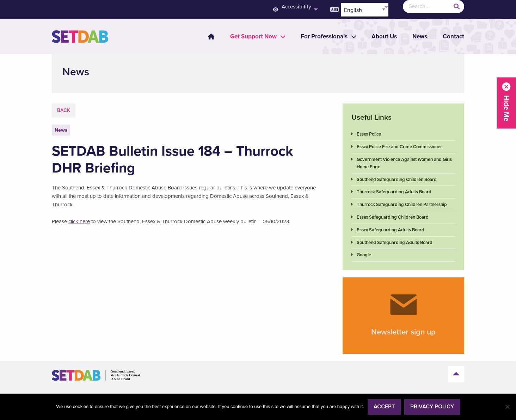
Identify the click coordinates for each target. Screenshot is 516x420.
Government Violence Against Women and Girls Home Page (404, 163)
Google (364, 255)
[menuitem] (207, 37)
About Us (384, 36)
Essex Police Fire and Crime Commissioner (399, 147)
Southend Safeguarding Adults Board (395, 243)
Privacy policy (432, 407)
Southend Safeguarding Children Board (397, 180)
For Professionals (324, 36)
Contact (453, 36)
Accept (384, 407)
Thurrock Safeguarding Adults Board (394, 192)
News (420, 36)
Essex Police (369, 134)
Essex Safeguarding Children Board (393, 217)
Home (211, 37)
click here (79, 221)
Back (64, 110)
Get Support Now (253, 36)
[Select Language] (365, 10)
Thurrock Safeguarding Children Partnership (402, 205)
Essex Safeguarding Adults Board (391, 230)
